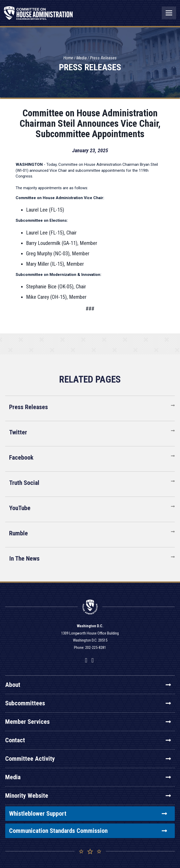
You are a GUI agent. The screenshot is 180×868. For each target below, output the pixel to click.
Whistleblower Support (88, 814)
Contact (88, 740)
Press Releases (103, 58)
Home (68, 58)
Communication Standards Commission (88, 831)
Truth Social (24, 483)
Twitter (18, 432)
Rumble (18, 533)
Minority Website (88, 796)
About (88, 685)
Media (82, 58)
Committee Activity (88, 759)
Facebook (21, 458)
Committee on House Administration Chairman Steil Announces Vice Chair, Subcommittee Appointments (90, 124)
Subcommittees (88, 703)
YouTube (20, 508)
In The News (24, 559)
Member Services (88, 722)
